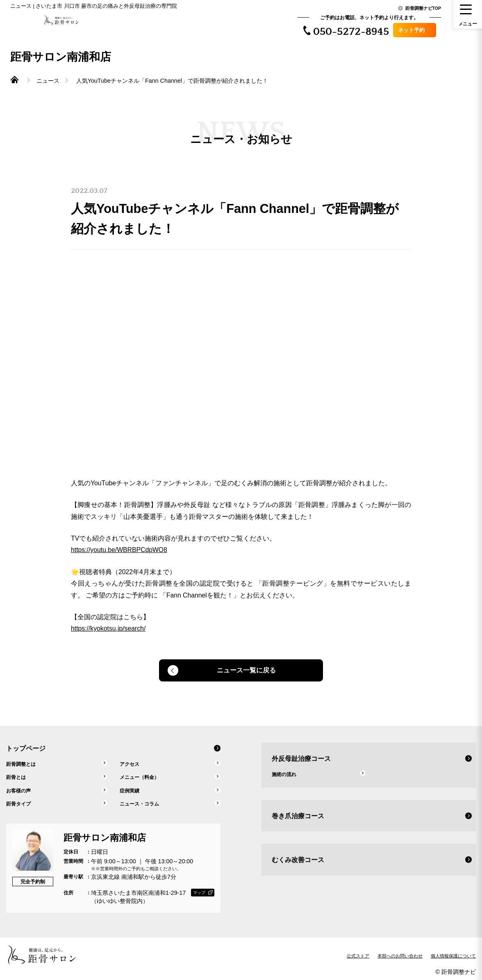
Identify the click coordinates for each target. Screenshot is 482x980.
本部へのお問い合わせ (400, 954)
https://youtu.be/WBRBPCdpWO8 (118, 548)
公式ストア (358, 954)
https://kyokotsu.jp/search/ (107, 625)
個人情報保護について (453, 954)
